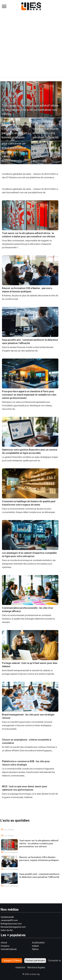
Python (35, 949)
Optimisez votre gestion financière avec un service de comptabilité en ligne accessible (46, 152)
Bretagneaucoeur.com (11, 924)
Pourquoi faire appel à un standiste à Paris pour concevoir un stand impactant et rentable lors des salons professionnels (16, 148)
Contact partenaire (35, 961)
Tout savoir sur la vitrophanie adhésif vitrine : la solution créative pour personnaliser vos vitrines (31, 110)
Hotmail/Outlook (9, 949)
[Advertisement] (31, 43)
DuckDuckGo (38, 943)
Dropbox (5, 946)
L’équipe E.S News (12, 961)
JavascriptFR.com (9, 920)
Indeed (35, 946)
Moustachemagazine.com (13, 927)
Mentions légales (36, 967)
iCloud (4, 943)
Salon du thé (7, 930)
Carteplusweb (7, 917)
